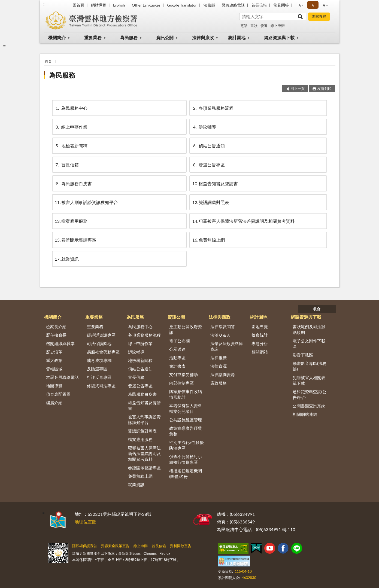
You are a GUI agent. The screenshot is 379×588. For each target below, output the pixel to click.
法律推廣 (219, 358)
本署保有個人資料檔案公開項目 (186, 408)
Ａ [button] (313, 5)
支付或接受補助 (184, 374)
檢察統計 (260, 335)
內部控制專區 (181, 383)
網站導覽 (99, 5)
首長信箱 (259, 5)
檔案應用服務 (71, 221)
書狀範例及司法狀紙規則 (309, 329)
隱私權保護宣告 (85, 546)
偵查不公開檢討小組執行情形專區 (186, 459)
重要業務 (93, 37)
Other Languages (146, 5)
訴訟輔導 (204, 127)
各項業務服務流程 (213, 108)
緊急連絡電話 (233, 5)
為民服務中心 (71, 108)
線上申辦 (278, 26)
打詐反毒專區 (99, 377)
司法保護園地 (99, 343)
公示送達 (177, 349)
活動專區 (177, 358)
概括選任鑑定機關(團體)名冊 (186, 473)
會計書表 (177, 366)
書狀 (254, 26)
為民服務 (129, 37)
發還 (264, 26)
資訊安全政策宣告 (115, 546)
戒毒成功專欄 (99, 360)
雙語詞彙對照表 (211, 202)
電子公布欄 (179, 341)
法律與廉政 (203, 37)
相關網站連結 (305, 414)
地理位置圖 (86, 522)
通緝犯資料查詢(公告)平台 (310, 394)
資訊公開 (165, 37)
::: (44, 4)
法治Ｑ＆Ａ (220, 335)
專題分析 (260, 343)
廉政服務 (219, 383)
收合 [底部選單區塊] (317, 309)
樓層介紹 (54, 403)
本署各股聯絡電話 (62, 377)
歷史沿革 (54, 352)
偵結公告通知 (208, 146)
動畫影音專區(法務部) (310, 366)
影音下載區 (303, 355)
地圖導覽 (54, 386)
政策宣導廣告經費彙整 (186, 431)
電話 (244, 26)
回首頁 (78, 5)
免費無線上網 (208, 240)
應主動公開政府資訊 (186, 329)
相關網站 (260, 352)
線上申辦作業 (71, 127)
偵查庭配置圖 (58, 394)
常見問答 (281, 5)
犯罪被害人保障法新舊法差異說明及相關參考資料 (243, 221)
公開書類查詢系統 (309, 406)
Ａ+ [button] (325, 5)
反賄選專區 (97, 369)
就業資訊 (67, 259)
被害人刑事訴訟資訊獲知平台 (86, 202)
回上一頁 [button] (298, 89)
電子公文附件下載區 (309, 344)
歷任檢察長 (56, 335)
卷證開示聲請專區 (75, 240)
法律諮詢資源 (223, 374)
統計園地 (237, 37)
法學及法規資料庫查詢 (227, 346)
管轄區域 (54, 369)
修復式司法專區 (101, 386)
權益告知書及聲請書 (215, 183)
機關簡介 (57, 37)
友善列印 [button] (325, 89)
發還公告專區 (208, 165)
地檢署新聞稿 (71, 146)
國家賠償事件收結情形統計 (186, 394)
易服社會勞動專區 (103, 352)
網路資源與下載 (279, 37)
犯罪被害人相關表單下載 (309, 380)
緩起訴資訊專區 (101, 335)
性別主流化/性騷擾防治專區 (187, 445)
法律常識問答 (223, 327)
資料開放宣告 (181, 546)
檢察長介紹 (56, 327)
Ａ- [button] (300, 5)
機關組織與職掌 (60, 343)
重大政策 (54, 360)
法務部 (209, 5)
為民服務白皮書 (73, 183)
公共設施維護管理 (186, 420)
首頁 (48, 61)
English (119, 5)
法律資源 (219, 366)
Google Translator (182, 5)
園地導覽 (260, 327)
